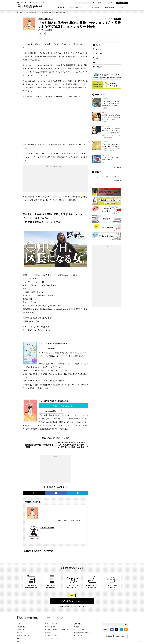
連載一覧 (19, 633)
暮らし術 (98, 49)
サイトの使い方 (50, 627)
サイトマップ (78, 636)
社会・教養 (99, 54)
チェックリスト (106, 177)
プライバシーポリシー (80, 630)
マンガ (98, 62)
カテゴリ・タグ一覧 (23, 636)
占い (116, 177)
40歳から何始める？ (32, 13)
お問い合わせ (78, 624)
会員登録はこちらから (72, 601)
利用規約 (76, 627)
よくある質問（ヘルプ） (53, 639)
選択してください (76, 520)
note (66, 81)
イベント (42, 33)
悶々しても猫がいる (42, 53)
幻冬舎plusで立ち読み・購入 (64, 406)
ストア (122, 7)
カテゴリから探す (93, 7)
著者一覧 (19, 639)
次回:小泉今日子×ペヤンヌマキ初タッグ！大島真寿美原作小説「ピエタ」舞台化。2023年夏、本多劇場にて (71, 446)
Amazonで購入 (51, 348)
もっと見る (116, 167)
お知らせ (99, 67)
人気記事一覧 (21, 630)
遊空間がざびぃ (34, 285)
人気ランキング (75, 7)
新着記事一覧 (21, 627)
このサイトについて (51, 624)
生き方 (22, 13)
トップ (19, 624)
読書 (97, 58)
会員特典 (48, 633)
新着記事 (61, 7)
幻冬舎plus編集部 (47, 528)
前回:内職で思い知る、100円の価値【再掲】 (39, 446)
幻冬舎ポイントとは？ (52, 636)
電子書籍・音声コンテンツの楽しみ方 (57, 630)
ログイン (111, 3)
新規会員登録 (122, 3)
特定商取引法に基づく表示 (82, 633)
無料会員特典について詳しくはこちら (72, 606)
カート (101, 3)
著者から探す (110, 7)
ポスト (118, 19)
